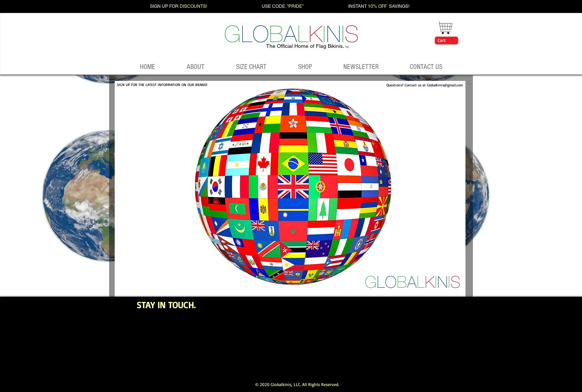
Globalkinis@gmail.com (445, 85)
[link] (445, 40)
